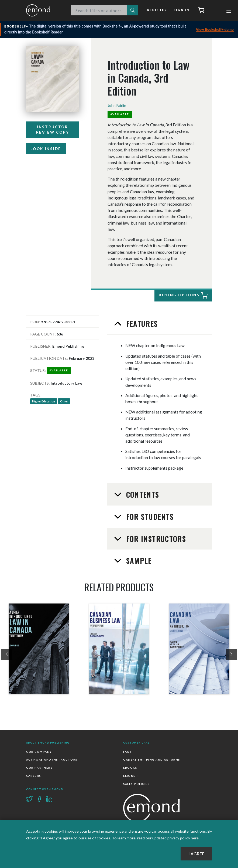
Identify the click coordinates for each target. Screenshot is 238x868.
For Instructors (155, 539)
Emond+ (131, 776)
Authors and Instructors (52, 760)
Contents (141, 494)
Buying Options (182, 296)
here (195, 838)
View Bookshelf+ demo (215, 29)
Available (120, 114)
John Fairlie (117, 105)
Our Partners (39, 768)
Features (141, 324)
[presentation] (7, 655)
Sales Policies (137, 784)
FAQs (128, 752)
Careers (34, 776)
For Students (149, 517)
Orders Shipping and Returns (152, 760)
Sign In (181, 10)
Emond (44, 10)
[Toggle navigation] (229, 11)
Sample (138, 561)
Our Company (39, 752)
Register (158, 10)
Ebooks (130, 768)
